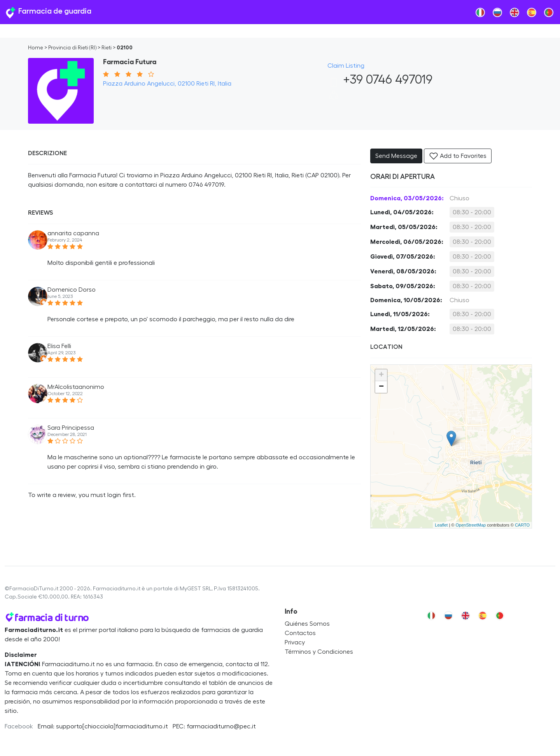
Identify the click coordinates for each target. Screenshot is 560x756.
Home (36, 48)
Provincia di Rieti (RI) (72, 48)
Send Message (396, 156)
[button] (334, 98)
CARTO (522, 525)
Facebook (19, 726)
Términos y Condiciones (319, 652)
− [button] (381, 387)
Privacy (295, 642)
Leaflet (441, 525)
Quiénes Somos (307, 624)
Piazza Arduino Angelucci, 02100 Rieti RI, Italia (167, 84)
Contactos (300, 633)
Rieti (107, 48)
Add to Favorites (458, 156)
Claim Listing (346, 66)
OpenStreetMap (471, 525)
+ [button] (381, 375)
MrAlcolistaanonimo (76, 387)
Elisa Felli (59, 346)
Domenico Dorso (72, 290)
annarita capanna (73, 233)
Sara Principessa (71, 428)
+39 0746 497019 (380, 80)
